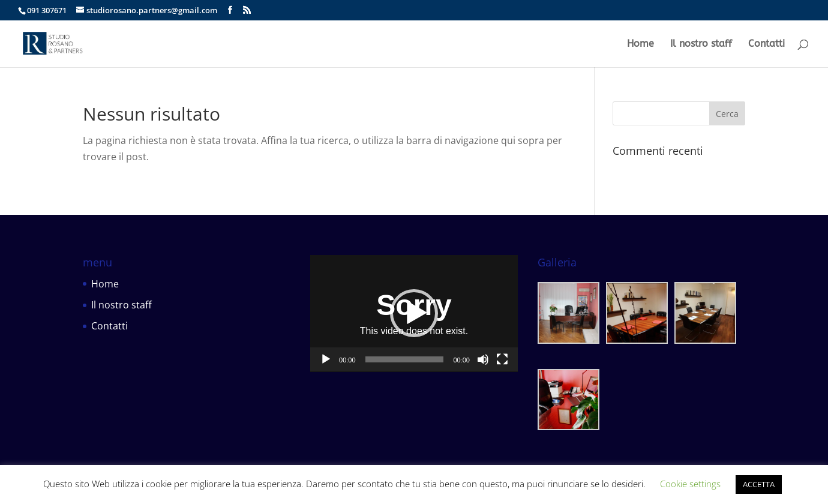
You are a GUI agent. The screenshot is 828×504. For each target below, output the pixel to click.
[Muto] (483, 359)
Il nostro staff (701, 44)
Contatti (766, 44)
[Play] (326, 359)
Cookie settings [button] (690, 484)
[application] (414, 313)
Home (640, 44)
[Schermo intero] (502, 359)
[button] (414, 313)
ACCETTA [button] (759, 484)
